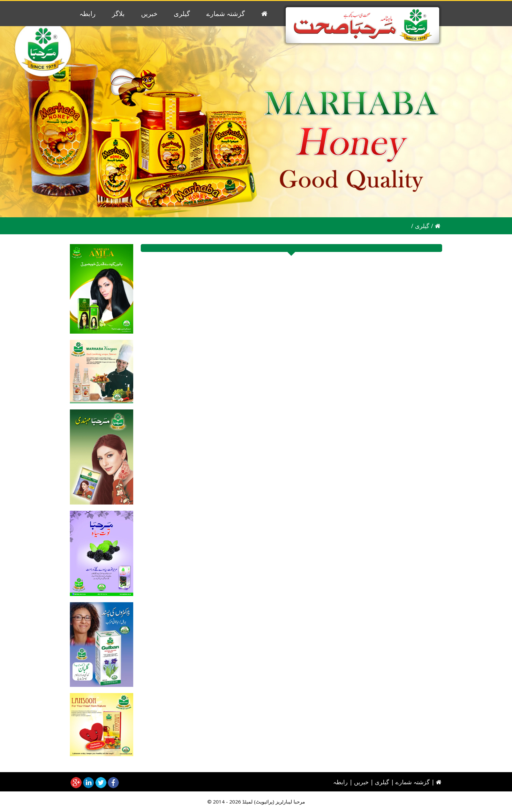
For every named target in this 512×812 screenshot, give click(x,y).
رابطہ (88, 14)
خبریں (149, 14)
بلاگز (118, 14)
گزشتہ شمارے (226, 14)
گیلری (182, 14)
